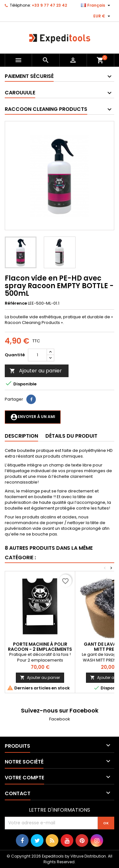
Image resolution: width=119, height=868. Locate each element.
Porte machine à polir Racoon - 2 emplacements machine (40, 649)
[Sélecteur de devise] (102, 16)
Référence (16, 303)
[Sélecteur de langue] (96, 5)
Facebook (60, 719)
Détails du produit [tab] (71, 436)
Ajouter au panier (36, 371)
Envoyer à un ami (33, 417)
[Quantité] (37, 355)
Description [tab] (21, 436)
